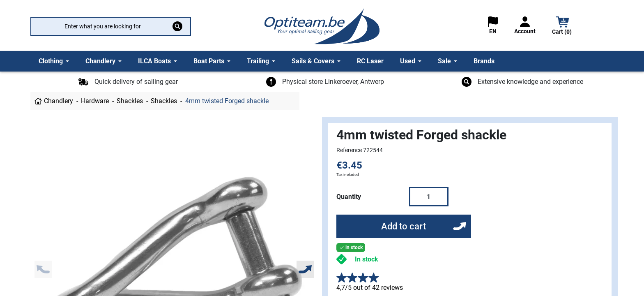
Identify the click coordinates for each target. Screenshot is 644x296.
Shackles (130, 101)
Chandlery (59, 101)
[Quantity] (429, 197)
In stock (367, 259)
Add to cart (404, 226)
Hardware (95, 101)
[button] (562, 27)
